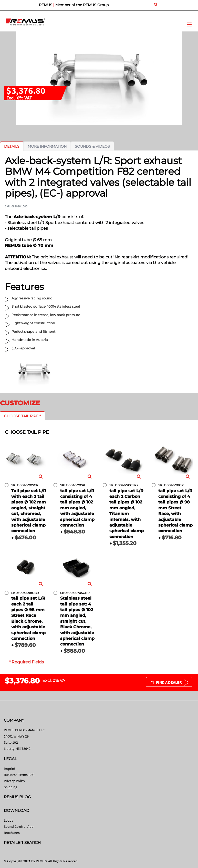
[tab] (12, 146)
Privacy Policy (14, 781)
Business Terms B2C (19, 775)
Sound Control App (19, 826)
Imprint (10, 769)
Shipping (11, 787)
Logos (8, 820)
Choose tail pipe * (22, 416)
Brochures (12, 833)
